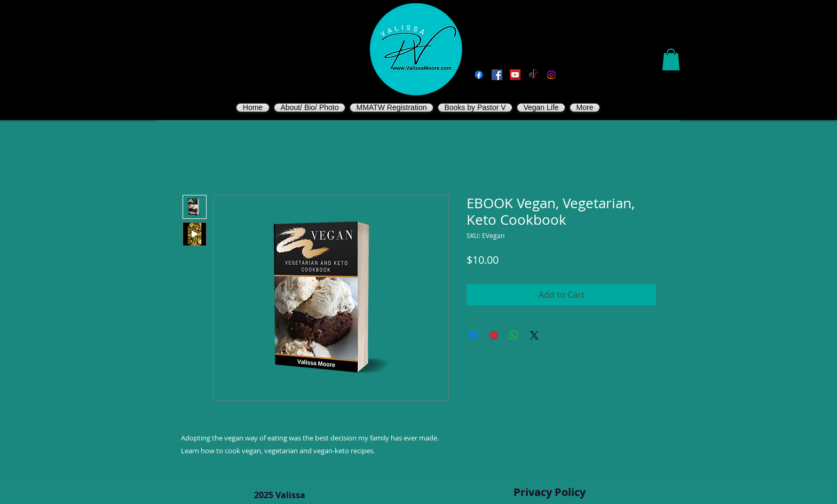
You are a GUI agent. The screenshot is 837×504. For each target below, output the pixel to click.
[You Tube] (515, 75)
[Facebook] (479, 75)
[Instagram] (551, 75)
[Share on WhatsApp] (514, 335)
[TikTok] (533, 75)
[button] (671, 60)
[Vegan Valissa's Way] (497, 75)
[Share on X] (534, 335)
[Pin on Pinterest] (494, 335)
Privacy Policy (550, 492)
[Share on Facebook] (473, 335)
